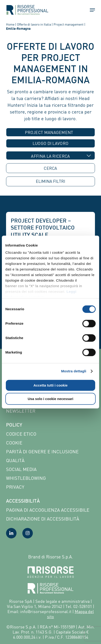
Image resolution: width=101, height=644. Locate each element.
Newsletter (21, 411)
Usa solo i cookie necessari (50, 399)
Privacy (15, 487)
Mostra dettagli (74, 371)
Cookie (14, 443)
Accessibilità (23, 501)
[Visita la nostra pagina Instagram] (28, 533)
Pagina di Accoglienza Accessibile (48, 510)
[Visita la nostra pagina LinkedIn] (11, 533)
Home (10, 24)
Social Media (21, 469)
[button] (90, 10)
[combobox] (50, 132)
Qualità (15, 460)
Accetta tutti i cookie (51, 385)
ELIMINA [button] (50, 181)
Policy (14, 425)
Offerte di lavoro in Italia (34, 24)
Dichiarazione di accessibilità (43, 519)
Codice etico (21, 434)
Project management (69, 24)
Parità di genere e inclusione (42, 452)
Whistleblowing (26, 478)
